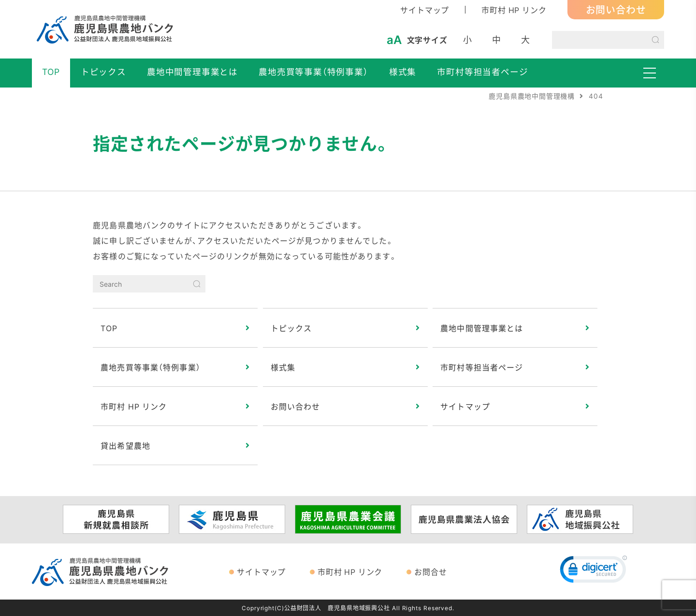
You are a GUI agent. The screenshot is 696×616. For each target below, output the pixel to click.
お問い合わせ (616, 9)
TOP (51, 72)
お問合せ (430, 572)
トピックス (103, 72)
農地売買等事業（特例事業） (313, 72)
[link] (594, 572)
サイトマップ (425, 10)
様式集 (403, 72)
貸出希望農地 (125, 445)
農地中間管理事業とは (192, 72)
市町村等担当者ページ (482, 72)
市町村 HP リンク (514, 10)
